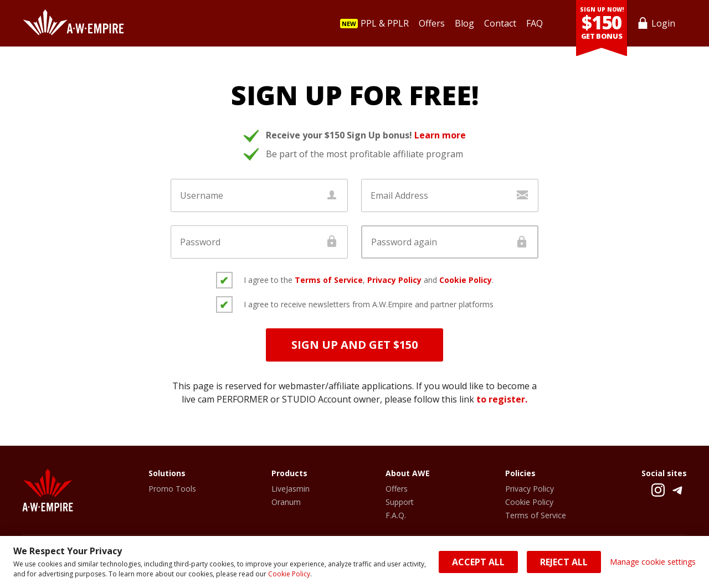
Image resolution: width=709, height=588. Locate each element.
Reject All (564, 562)
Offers (397, 489)
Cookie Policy (289, 574)
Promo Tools (172, 489)
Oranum (286, 502)
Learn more (440, 135)
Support (400, 502)
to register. (502, 399)
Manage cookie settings (653, 562)
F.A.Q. (396, 515)
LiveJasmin (291, 489)
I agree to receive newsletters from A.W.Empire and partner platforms (369, 304)
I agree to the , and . (369, 280)
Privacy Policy (394, 280)
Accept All (478, 562)
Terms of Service (329, 280)
